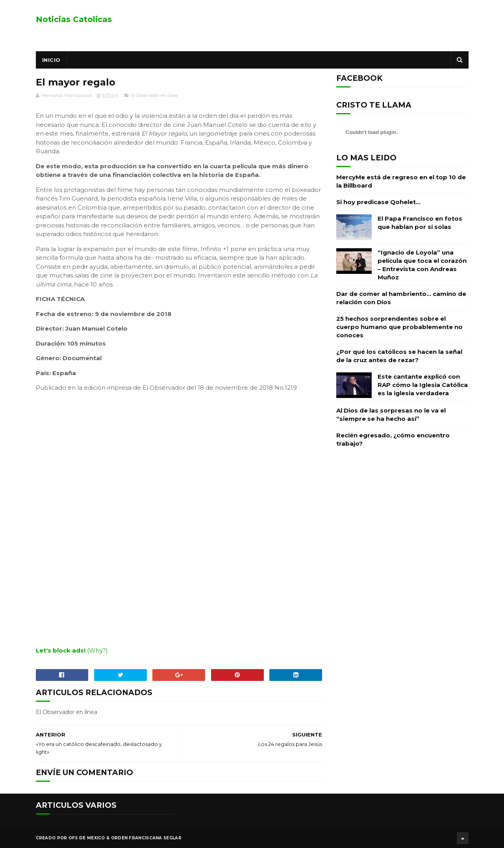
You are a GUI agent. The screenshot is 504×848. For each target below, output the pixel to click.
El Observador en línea (154, 95)
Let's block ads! (61, 650)
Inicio (51, 60)
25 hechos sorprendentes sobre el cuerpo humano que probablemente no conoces (399, 327)
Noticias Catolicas (74, 19)
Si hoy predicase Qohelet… (378, 202)
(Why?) (97, 650)
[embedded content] (179, 518)
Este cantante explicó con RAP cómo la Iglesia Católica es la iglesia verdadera (423, 385)
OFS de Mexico (87, 838)
